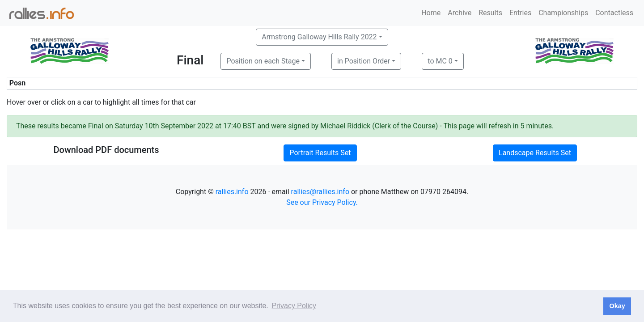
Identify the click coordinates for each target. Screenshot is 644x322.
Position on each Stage (263, 61)
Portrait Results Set (320, 153)
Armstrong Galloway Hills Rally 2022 (319, 37)
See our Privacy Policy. (322, 202)
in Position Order (364, 61)
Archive (460, 13)
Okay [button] (617, 306)
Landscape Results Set (535, 153)
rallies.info (232, 192)
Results (490, 13)
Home (431, 13)
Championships (563, 13)
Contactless (614, 13)
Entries (520, 13)
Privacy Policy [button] (294, 306)
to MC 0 (440, 61)
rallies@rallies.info (320, 192)
